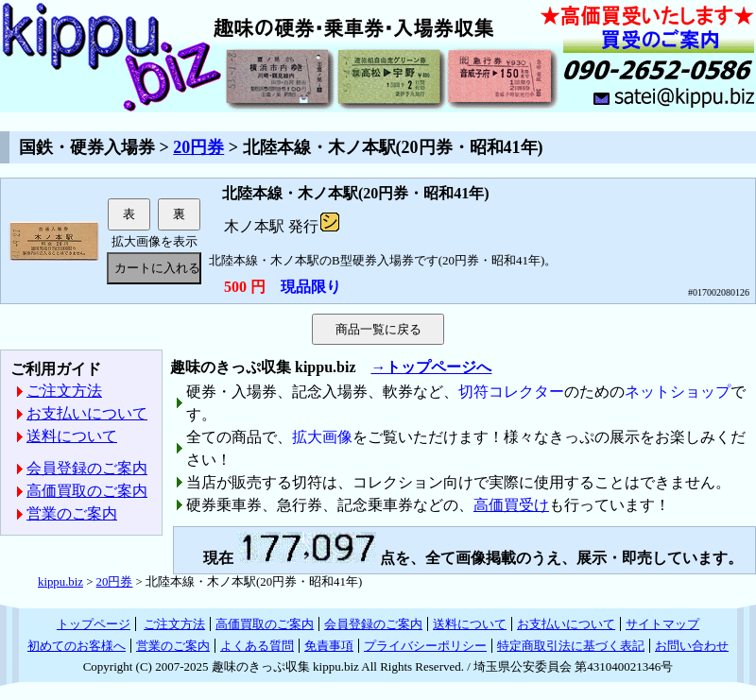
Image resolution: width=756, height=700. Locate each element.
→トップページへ (431, 367)
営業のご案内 (72, 513)
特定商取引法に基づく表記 (571, 646)
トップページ (94, 624)
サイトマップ (662, 624)
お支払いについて (87, 413)
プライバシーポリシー (425, 646)
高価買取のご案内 (87, 491)
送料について (72, 436)
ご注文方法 (64, 391)
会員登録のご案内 (87, 468)
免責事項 (329, 646)
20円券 (198, 147)
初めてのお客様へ (77, 646)
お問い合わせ (692, 646)
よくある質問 (257, 646)
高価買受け (511, 505)
